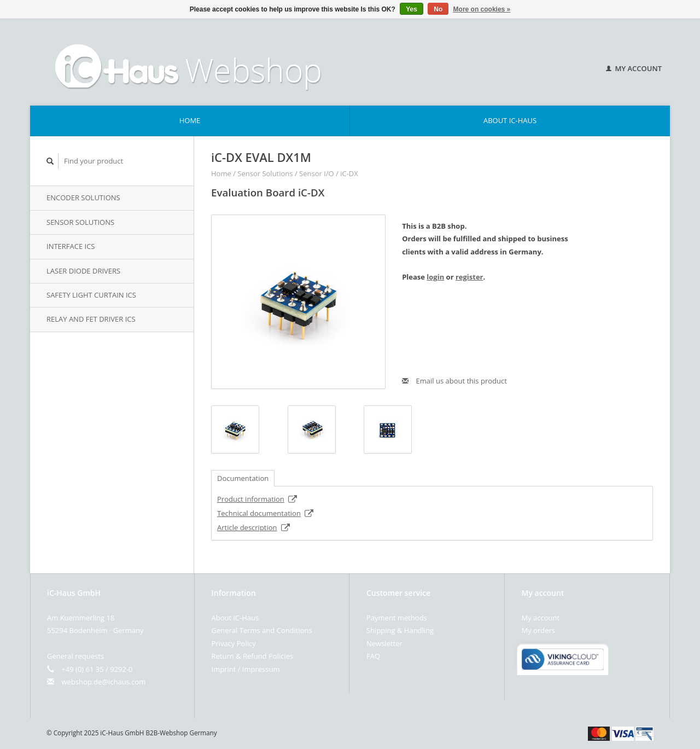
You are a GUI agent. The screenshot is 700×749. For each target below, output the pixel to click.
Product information (257, 499)
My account (634, 68)
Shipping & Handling (400, 630)
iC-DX (349, 173)
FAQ (373, 656)
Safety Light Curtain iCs (91, 295)
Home (190, 120)
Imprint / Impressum (246, 669)
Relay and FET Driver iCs (91, 319)
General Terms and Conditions (262, 630)
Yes (412, 9)
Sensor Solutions (80, 222)
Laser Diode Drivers (83, 271)
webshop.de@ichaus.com (103, 682)
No (438, 9)
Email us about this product (454, 381)
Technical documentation (266, 513)
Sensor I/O (317, 173)
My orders (538, 630)
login (435, 277)
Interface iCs (71, 246)
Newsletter (384, 643)
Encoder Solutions (83, 198)
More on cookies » (482, 9)
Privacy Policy (234, 643)
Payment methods (397, 618)
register (469, 277)
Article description (254, 527)
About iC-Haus (510, 120)
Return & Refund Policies (253, 656)
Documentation (243, 478)
